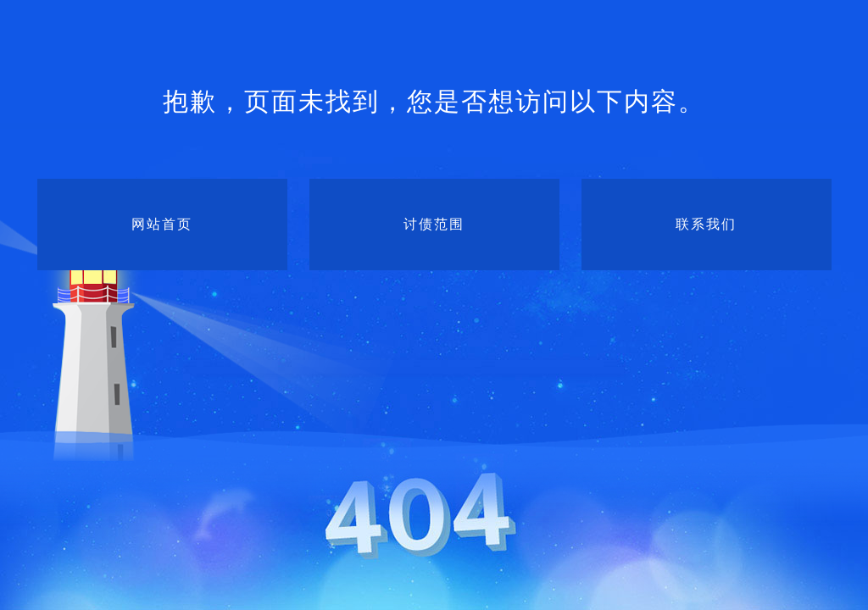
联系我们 (706, 224)
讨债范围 (434, 224)
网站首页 (162, 224)
